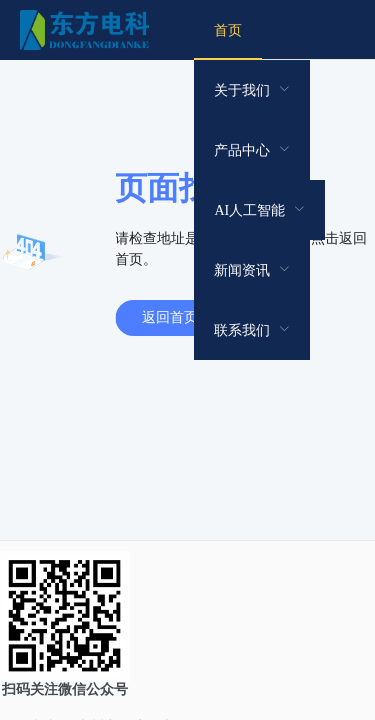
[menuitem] (228, 30)
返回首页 (170, 317)
